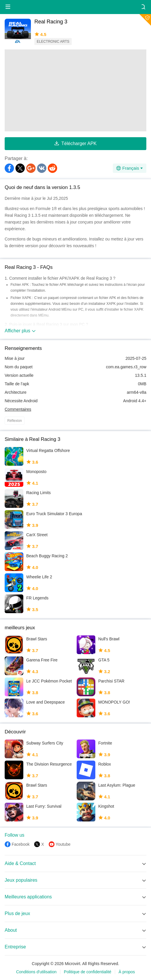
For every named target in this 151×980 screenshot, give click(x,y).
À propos (127, 972)
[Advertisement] (75, 90)
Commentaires (18, 409)
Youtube (63, 844)
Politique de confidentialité (88, 972)
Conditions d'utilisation (36, 972)
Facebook (21, 844)
